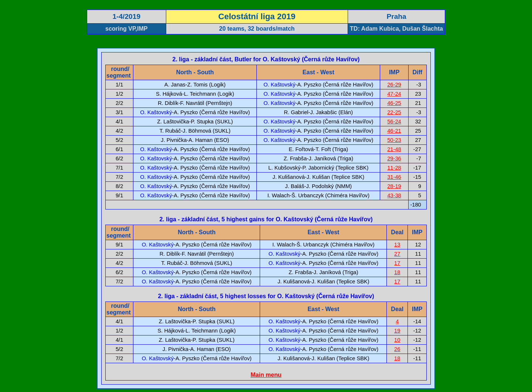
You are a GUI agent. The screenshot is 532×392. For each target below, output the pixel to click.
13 (397, 245)
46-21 (394, 131)
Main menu (266, 375)
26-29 (394, 85)
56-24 (394, 122)
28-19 (394, 186)
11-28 (394, 168)
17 (397, 263)
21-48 (394, 149)
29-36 (394, 158)
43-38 (394, 195)
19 (397, 331)
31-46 (394, 177)
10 (397, 340)
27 (397, 254)
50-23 (394, 140)
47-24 (394, 94)
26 (397, 349)
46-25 (394, 103)
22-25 (394, 112)
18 (397, 272)
